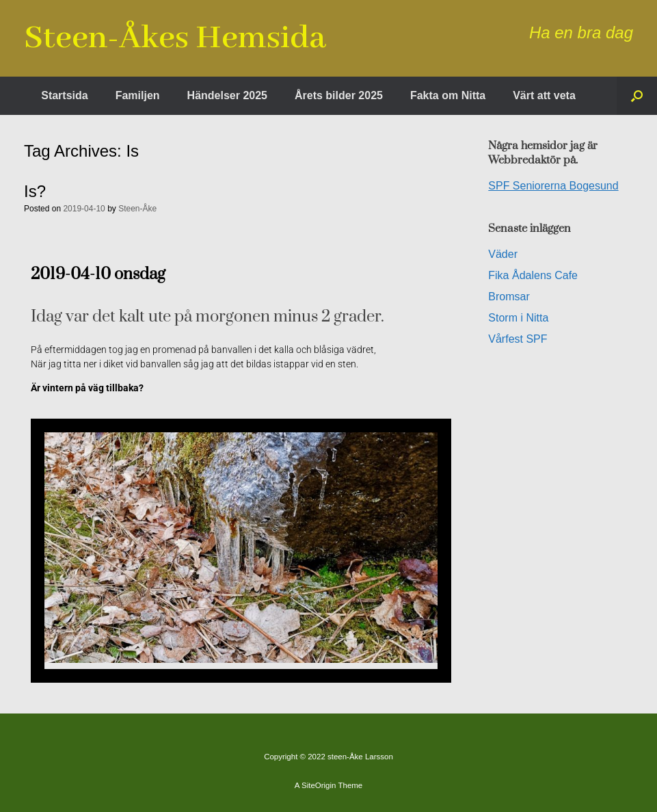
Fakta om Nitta (448, 95)
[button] (637, 96)
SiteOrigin (319, 785)
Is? (35, 191)
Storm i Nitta (518, 318)
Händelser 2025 (227, 95)
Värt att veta (544, 95)
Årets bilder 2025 (339, 95)
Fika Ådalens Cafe (533, 275)
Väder (503, 254)
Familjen (138, 95)
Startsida (64, 95)
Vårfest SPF (518, 339)
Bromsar (509, 297)
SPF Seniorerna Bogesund (553, 186)
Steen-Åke (137, 209)
